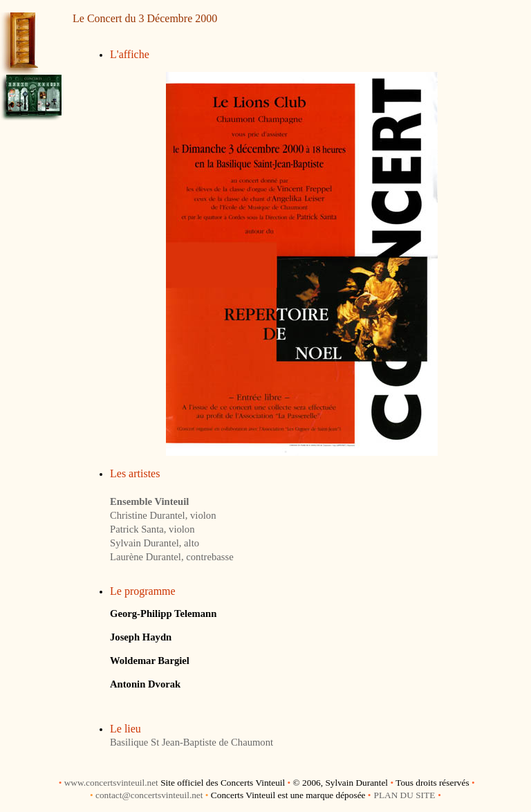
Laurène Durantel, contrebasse (172, 557)
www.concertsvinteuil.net (111, 783)
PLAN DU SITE (404, 795)
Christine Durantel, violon (163, 515)
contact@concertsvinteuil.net (149, 795)
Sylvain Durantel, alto (155, 543)
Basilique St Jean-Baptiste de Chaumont (192, 742)
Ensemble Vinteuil (149, 501)
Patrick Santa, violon (152, 529)
